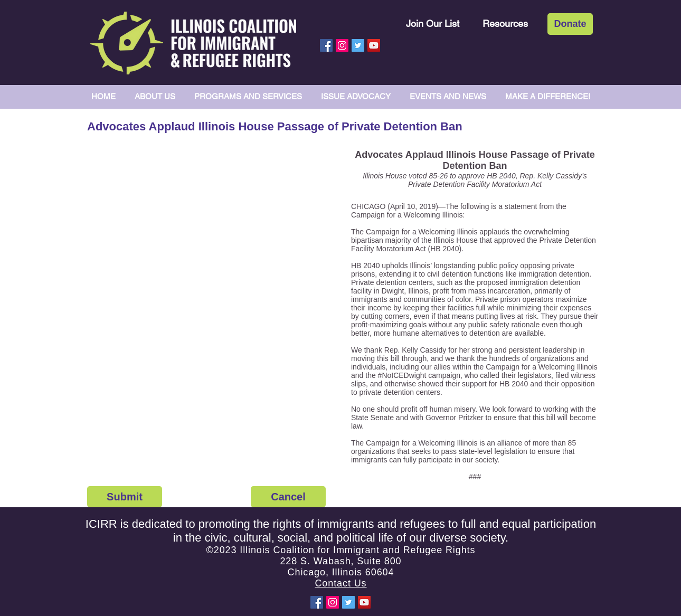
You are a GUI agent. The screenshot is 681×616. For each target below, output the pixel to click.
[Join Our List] (433, 23)
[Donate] (570, 24)
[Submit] (125, 497)
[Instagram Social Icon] (342, 45)
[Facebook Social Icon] (326, 45)
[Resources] (505, 23)
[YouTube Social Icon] (374, 45)
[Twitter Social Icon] (358, 45)
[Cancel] (288, 497)
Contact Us (340, 583)
